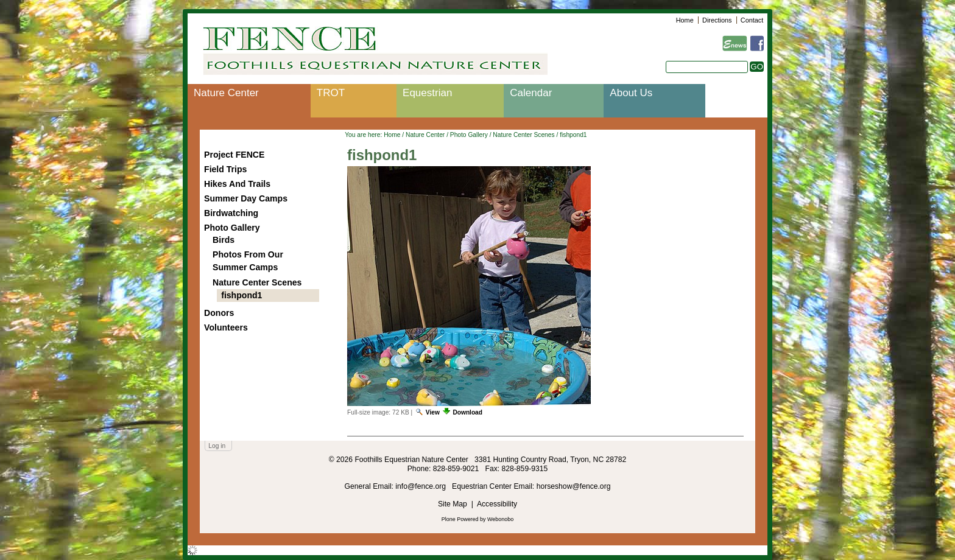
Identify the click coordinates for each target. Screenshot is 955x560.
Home (685, 20)
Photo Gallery (469, 135)
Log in (217, 446)
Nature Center (226, 93)
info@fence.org (421, 486)
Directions (717, 20)
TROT (331, 93)
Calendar (531, 93)
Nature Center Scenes (523, 135)
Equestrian (427, 93)
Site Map (453, 504)
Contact (752, 20)
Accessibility (497, 504)
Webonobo (500, 519)
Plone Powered (460, 519)
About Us (631, 93)
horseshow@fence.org (574, 486)
